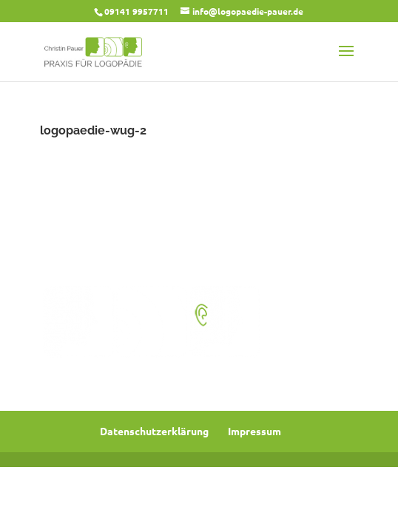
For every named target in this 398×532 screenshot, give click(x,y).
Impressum (254, 431)
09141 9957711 (136, 11)
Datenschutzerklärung (154, 431)
